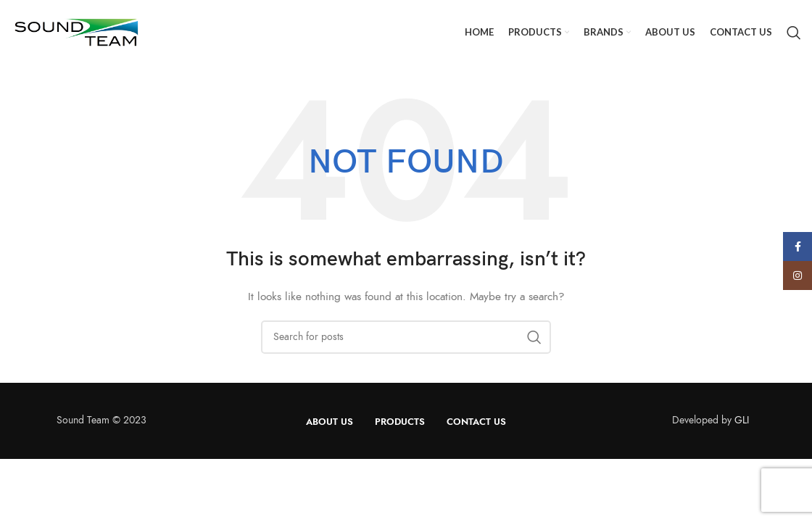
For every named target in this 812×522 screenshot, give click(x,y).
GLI (742, 420)
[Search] (794, 33)
